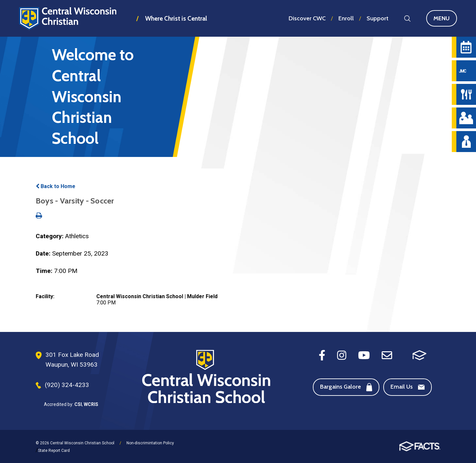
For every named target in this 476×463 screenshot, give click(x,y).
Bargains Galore (346, 387)
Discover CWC (307, 18)
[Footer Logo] (206, 377)
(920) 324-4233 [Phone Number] (67, 385)
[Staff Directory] (466, 142)
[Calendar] (466, 47)
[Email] (387, 355)
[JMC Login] (466, 71)
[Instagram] (342, 355)
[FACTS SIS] (419, 355)
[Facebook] (322, 355)
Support (378, 18)
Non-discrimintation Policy (150, 443)
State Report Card (54, 451)
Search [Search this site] (407, 19)
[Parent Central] (466, 118)
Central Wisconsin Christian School (68, 19)
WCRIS (91, 404)
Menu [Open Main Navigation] (445, 18)
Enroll (346, 18)
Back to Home (56, 186)
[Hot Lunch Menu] (466, 94)
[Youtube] (364, 355)
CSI (78, 404)
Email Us (408, 387)
